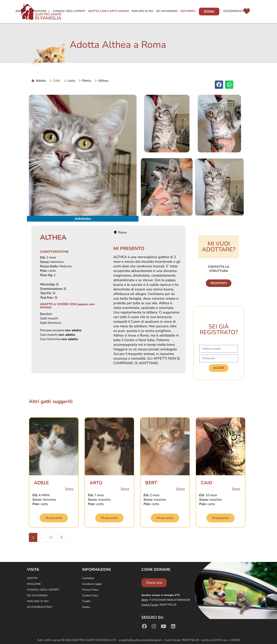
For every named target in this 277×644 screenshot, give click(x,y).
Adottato (83, 219)
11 (51, 537)
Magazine (41, 11)
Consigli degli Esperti (69, 11)
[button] (219, 85)
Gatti (56, 81)
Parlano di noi (142, 11)
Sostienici (188, 11)
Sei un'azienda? (167, 11)
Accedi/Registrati (236, 11)
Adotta (23, 11)
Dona (209, 12)
